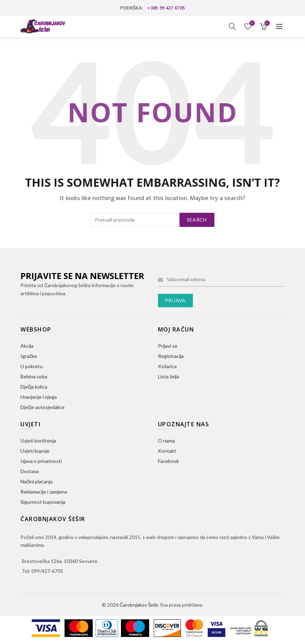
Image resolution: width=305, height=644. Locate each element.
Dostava (30, 471)
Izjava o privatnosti (41, 461)
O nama (166, 441)
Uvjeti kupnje (35, 451)
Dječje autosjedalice (42, 407)
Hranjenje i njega (39, 397)
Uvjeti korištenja (38, 441)
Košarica (167, 366)
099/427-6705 (47, 571)
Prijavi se (168, 346)
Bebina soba (34, 376)
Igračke (29, 356)
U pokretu (32, 366)
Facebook (169, 461)
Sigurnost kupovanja (43, 502)
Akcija (27, 346)
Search (197, 220)
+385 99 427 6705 (166, 8)
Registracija (171, 356)
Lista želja (251, 23)
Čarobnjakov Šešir (139, 605)
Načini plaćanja (36, 481)
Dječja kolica (34, 387)
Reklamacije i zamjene (44, 492)
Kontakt (167, 451)
